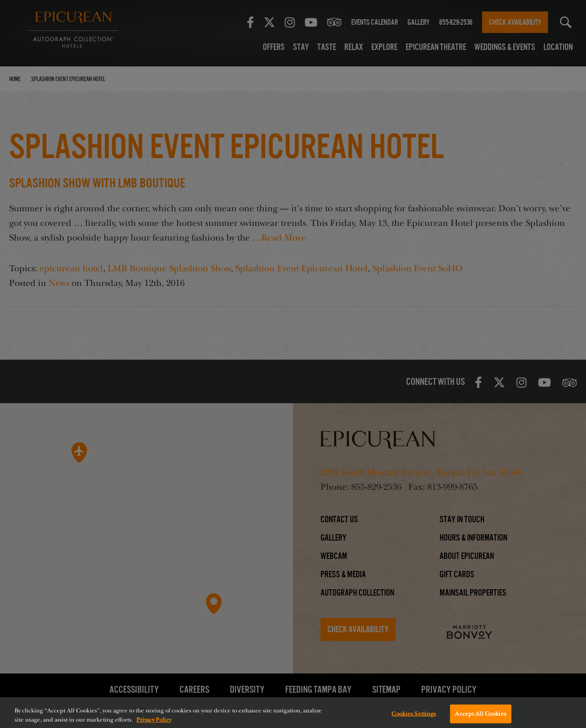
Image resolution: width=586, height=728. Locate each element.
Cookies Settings (414, 718)
